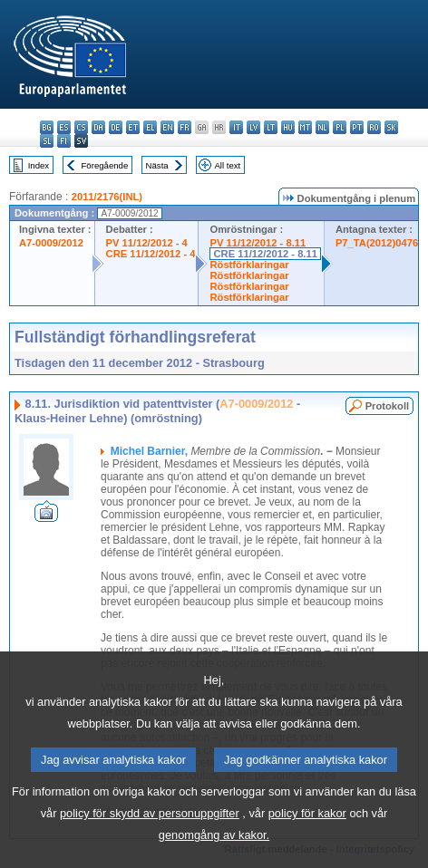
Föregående (105, 165)
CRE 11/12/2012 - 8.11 (265, 254)
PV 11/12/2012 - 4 (147, 243)
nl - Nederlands (322, 127)
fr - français (185, 127)
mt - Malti (305, 127)
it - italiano (236, 127)
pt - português (357, 127)
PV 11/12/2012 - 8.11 (258, 243)
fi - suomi (64, 141)
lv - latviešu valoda (253, 127)
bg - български (47, 127)
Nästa (157, 165)
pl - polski (340, 127)
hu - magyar (288, 127)
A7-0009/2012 (51, 243)
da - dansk (98, 127)
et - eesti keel (133, 127)
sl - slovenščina (47, 141)
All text (227, 165)
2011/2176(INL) (107, 197)
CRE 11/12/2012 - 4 (151, 254)
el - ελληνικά (150, 127)
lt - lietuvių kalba (271, 127)
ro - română (374, 127)
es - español (64, 127)
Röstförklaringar (249, 265)
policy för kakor (307, 817)
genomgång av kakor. (214, 839)
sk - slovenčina (391, 127)
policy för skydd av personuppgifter (150, 817)
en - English (167, 127)
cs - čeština (81, 127)
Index (39, 165)
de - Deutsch (116, 127)
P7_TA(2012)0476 (377, 243)
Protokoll (387, 406)
